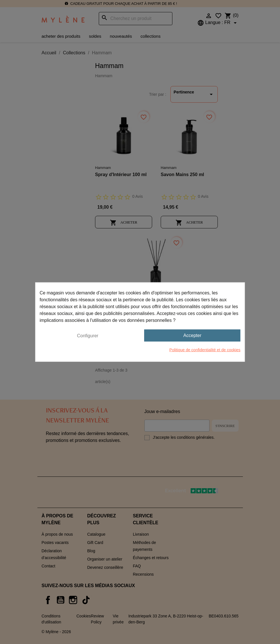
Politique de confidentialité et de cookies (205, 350)
